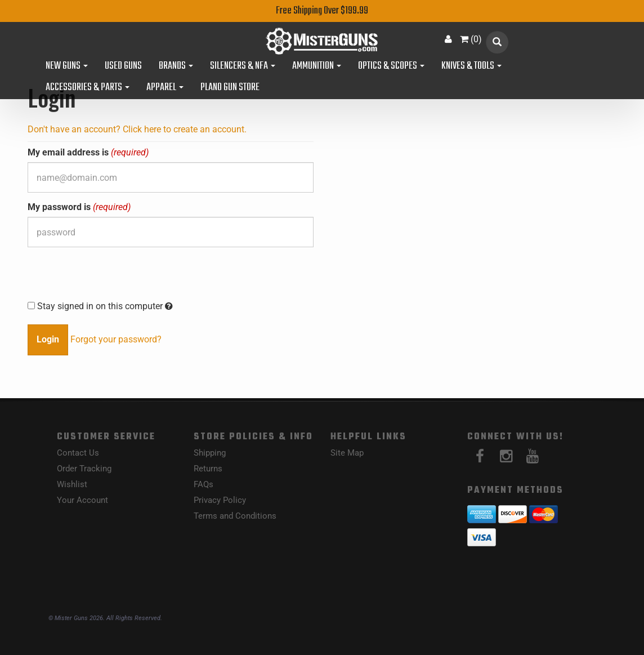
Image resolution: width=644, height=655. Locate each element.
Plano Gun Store (230, 88)
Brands (176, 66)
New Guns (67, 66)
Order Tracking (84, 469)
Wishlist (72, 484)
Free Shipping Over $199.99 (322, 11)
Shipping (210, 453)
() (471, 39)
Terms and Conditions (235, 516)
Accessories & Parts (88, 88)
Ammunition (317, 66)
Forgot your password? (116, 339)
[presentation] (113, 278)
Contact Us (78, 453)
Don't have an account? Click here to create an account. (137, 129)
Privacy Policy (220, 500)
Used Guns (123, 66)
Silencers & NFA (243, 66)
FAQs (204, 484)
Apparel (165, 88)
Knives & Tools (471, 66)
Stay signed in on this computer (100, 306)
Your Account (82, 500)
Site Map (347, 453)
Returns (208, 469)
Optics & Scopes (391, 66)
